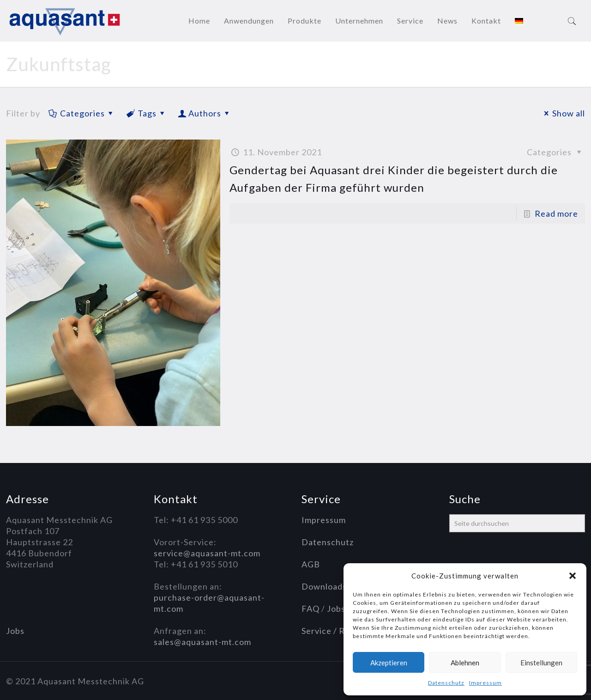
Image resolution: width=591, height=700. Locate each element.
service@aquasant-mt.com (207, 553)
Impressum (485, 683)
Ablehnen (465, 663)
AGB (311, 564)
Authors (205, 113)
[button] (573, 576)
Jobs (15, 631)
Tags (146, 113)
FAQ (311, 609)
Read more (556, 213)
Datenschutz (446, 683)
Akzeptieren (389, 663)
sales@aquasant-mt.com (202, 642)
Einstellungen (541, 663)
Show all (563, 113)
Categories (82, 113)
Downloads (324, 586)
